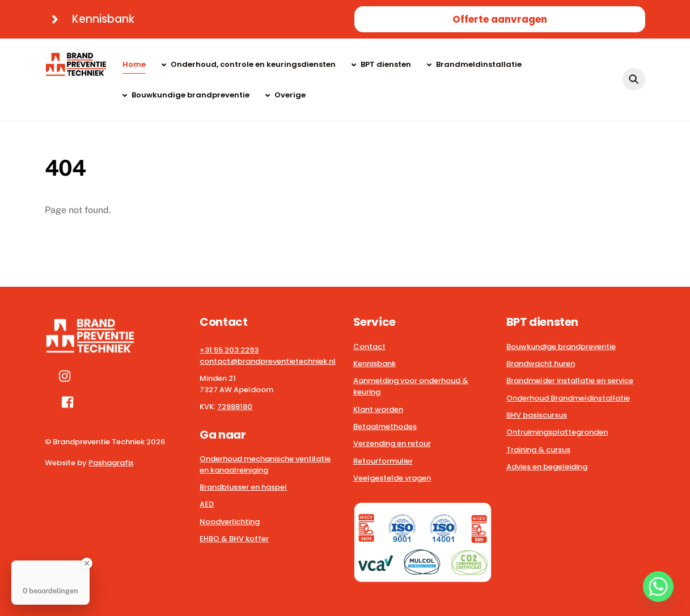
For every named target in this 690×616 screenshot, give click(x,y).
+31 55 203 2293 (229, 350)
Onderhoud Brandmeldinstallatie (568, 398)
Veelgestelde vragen (392, 478)
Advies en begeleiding (547, 467)
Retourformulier (383, 461)
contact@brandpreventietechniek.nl (268, 361)
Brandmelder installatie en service (570, 381)
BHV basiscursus (537, 415)
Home (134, 64)
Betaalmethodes (385, 426)
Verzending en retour (392, 443)
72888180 (235, 407)
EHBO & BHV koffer (234, 539)
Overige (285, 95)
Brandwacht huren (541, 364)
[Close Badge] (87, 563)
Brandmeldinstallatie (474, 64)
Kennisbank (374, 364)
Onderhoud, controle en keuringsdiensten (249, 64)
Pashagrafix (111, 463)
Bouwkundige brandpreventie (186, 95)
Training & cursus (538, 450)
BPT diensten (381, 64)
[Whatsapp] (658, 587)
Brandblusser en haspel (243, 487)
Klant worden (378, 409)
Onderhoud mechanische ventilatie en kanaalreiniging (265, 464)
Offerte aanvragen (500, 19)
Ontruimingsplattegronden (557, 432)
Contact (369, 347)
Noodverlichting (230, 522)
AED (207, 504)
